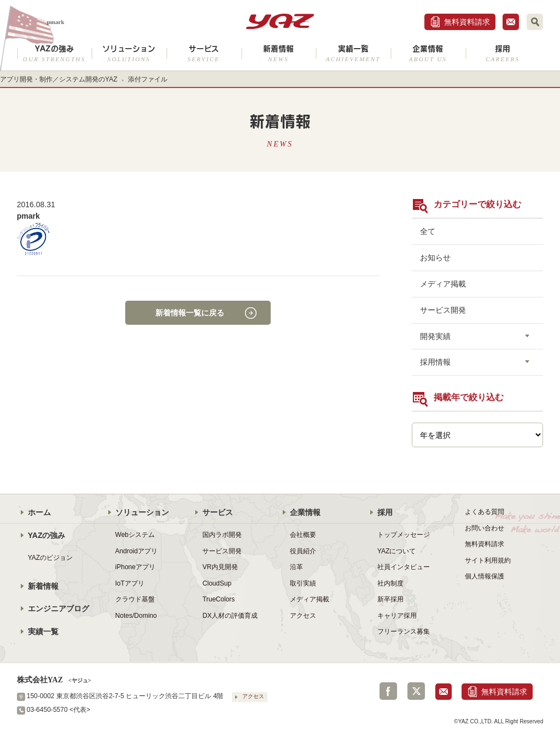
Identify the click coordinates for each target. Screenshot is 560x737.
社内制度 (390, 583)
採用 (503, 53)
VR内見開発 (220, 567)
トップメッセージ (404, 535)
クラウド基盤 (135, 599)
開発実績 (435, 336)
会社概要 (303, 535)
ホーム (39, 512)
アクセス (303, 616)
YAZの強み (54, 53)
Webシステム (135, 535)
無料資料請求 (467, 22)
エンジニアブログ (59, 609)
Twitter (416, 691)
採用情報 (435, 362)
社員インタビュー (404, 567)
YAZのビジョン (51, 558)
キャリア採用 (397, 616)
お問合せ (511, 22)
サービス (204, 53)
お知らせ (435, 258)
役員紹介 (303, 551)
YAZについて (397, 551)
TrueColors (218, 599)
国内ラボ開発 (222, 535)
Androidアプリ (136, 551)
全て (428, 231)
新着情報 (279, 53)
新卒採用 (390, 599)
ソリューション (129, 53)
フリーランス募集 (404, 631)
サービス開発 (443, 310)
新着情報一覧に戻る (190, 313)
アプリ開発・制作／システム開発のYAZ (59, 79)
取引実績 (303, 583)
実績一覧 (353, 53)
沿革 (296, 567)
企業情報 (428, 53)
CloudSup (217, 583)
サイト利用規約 (488, 560)
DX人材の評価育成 (230, 616)
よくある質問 (485, 512)
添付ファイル (148, 79)
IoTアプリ (130, 583)
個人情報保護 (485, 576)
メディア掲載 (443, 284)
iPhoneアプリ (135, 567)
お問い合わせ (485, 528)
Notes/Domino (136, 616)
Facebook (388, 691)
